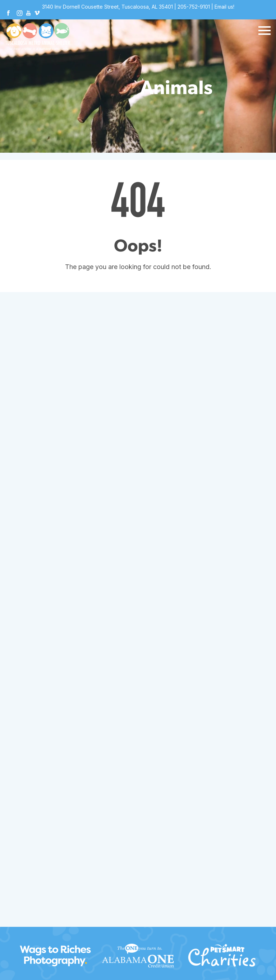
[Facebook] (8, 14)
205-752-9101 (194, 7)
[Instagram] (20, 14)
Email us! (224, 7)
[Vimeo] (37, 14)
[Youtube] (28, 14)
